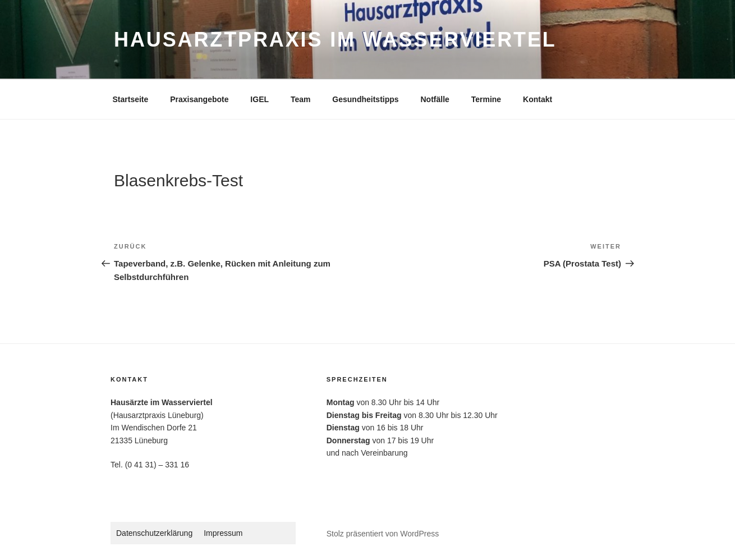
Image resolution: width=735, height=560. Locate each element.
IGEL (259, 99)
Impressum (223, 533)
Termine (486, 99)
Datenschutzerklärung (154, 533)
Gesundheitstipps (365, 99)
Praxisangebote (199, 99)
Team (301, 99)
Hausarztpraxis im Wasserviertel (335, 40)
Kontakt (538, 99)
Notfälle (435, 99)
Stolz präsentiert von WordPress (383, 534)
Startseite (131, 99)
